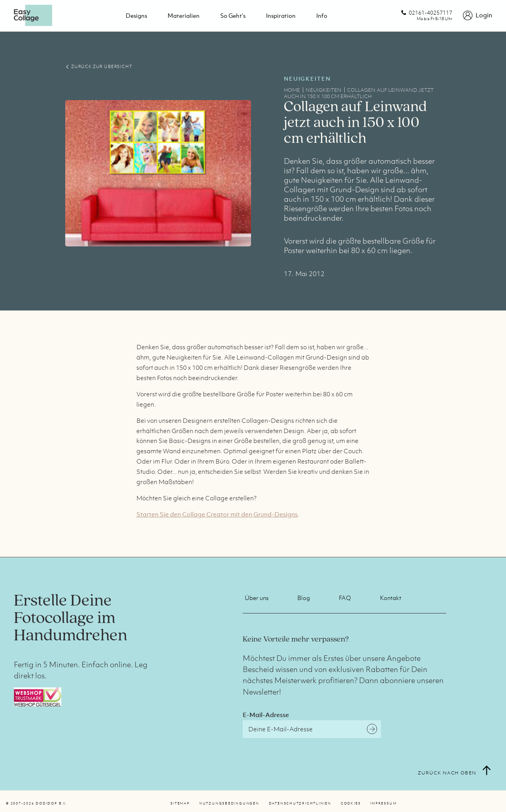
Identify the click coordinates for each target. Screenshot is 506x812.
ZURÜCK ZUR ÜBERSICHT (99, 66)
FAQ (345, 598)
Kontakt (391, 598)
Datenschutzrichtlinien (300, 803)
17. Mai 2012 (304, 274)
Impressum (383, 803)
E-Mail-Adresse (266, 715)
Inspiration (281, 15)
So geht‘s (233, 15)
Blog (304, 598)
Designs (136, 15)
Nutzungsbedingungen (229, 803)
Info (322, 15)
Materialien (184, 15)
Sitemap (180, 803)
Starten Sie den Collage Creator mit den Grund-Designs (217, 514)
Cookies (351, 803)
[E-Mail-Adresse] (312, 729)
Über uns (257, 598)
